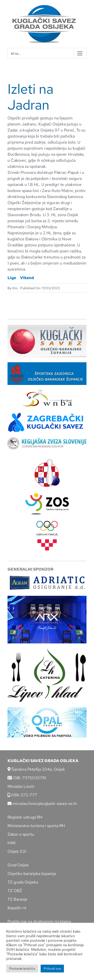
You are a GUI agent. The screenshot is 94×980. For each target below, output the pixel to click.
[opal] (47, 709)
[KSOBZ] (47, 326)
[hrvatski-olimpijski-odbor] (47, 523)
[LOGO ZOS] (47, 494)
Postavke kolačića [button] (22, 969)
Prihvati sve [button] (52, 969)
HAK (12, 843)
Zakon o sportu (21, 834)
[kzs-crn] (47, 439)
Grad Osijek (18, 865)
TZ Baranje (17, 899)
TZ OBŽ (15, 891)
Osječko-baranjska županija (32, 874)
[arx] (47, 598)
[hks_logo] (47, 461)
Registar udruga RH (25, 817)
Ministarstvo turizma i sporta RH (36, 826)
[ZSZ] (47, 364)
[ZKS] (47, 414)
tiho (15, 288)
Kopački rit (17, 908)
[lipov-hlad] (47, 650)
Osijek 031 (17, 851)
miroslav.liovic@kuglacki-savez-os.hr (42, 804)
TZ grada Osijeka (23, 882)
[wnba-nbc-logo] (47, 392)
